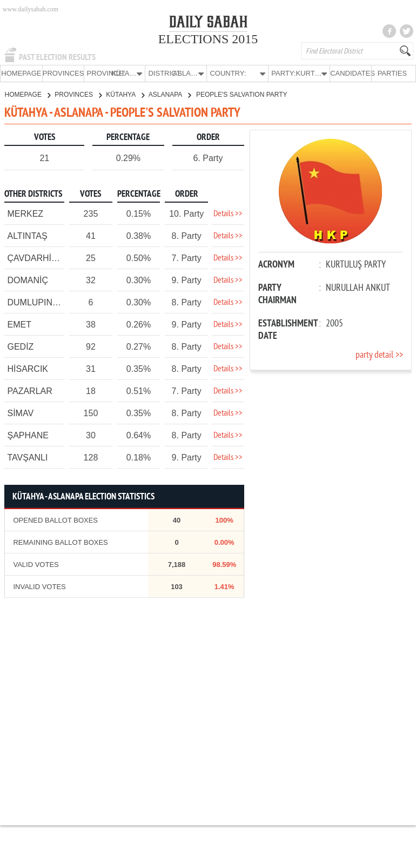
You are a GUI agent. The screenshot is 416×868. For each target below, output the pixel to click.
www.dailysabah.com (31, 9)
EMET (19, 324)
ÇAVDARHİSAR (38, 258)
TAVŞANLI (27, 457)
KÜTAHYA (125, 94)
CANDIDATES (351, 73)
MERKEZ (25, 213)
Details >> (228, 213)
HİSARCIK (28, 368)
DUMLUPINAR (36, 302)
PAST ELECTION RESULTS (57, 57)
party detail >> (379, 355)
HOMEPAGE (21, 73)
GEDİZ (20, 346)
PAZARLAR (29, 390)
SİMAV (20, 413)
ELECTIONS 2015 (208, 39)
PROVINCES (63, 73)
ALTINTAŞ (27, 235)
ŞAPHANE (28, 435)
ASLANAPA (170, 94)
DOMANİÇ (28, 280)
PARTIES (392, 73)
